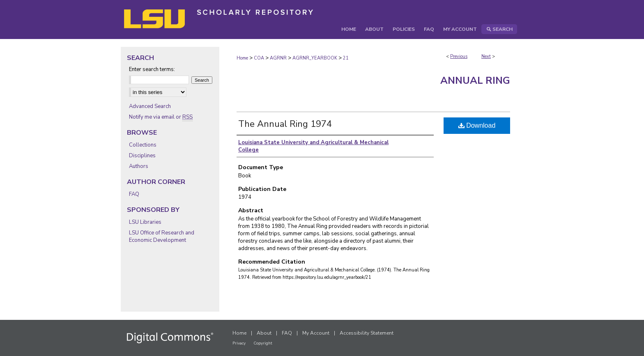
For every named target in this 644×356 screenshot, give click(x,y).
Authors (139, 166)
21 (346, 58)
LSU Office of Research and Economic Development (162, 237)
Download (477, 125)
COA (259, 58)
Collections (143, 145)
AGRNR (278, 58)
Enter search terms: (152, 69)
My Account (316, 333)
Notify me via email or (161, 117)
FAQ (134, 194)
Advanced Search (150, 106)
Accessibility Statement (367, 333)
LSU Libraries (145, 222)
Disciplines (142, 156)
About (264, 333)
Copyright (263, 343)
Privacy (239, 343)
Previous (459, 56)
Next (486, 56)
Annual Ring (475, 80)
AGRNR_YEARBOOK (315, 58)
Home (242, 58)
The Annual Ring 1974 (285, 124)
